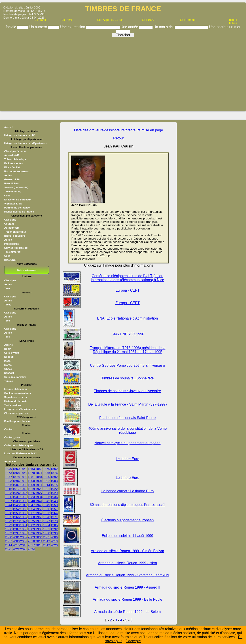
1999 (54, 533)
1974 (24, 521)
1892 (54, 477)
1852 (24, 469)
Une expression (73, 27)
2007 (8, 541)
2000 (8, 537)
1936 (54, 497)
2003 (31, 537)
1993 (8, 533)
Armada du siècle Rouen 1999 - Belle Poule (127, 599)
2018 (39, 545)
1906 (8, 485)
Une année (130, 27)
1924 (16, 493)
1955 (39, 509)
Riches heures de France (19, 212)
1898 (24, 481)
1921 (47, 489)
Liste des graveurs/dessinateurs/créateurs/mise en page (119, 130)
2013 (54, 541)
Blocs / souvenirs (15, 236)
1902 (47, 481)
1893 (8, 481)
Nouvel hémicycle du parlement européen (127, 443)
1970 (47, 517)
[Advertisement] (123, 72)
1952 (16, 509)
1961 (31, 513)
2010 (31, 541)
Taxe (7, 288)
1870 (31, 473)
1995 (24, 533)
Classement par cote (16, 413)
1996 (31, 533)
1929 (54, 493)
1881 (31, 477)
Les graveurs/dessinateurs (20, 409)
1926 (31, 493)
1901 (39, 481)
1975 (31, 521)
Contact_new (12, 437)
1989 (31, 529)
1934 (39, 497)
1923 (8, 493)
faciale (12, 27)
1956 (47, 509)
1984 (47, 525)
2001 (16, 537)
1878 (16, 477)
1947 (31, 505)
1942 (47, 501)
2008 (16, 541)
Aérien (8, 175)
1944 (8, 505)
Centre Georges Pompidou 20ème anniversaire (127, 365)
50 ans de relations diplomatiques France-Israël (128, 505)
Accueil (9, 127)
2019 (47, 545)
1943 (54, 501)
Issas (7, 361)
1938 (16, 501)
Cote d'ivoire (12, 353)
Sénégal (9, 373)
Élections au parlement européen (128, 520)
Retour (119, 138)
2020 (54, 545)
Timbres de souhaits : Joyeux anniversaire (128, 391)
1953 (24, 509)
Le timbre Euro (128, 459)
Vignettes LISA (13, 204)
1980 (16, 525)
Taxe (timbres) (13, 192)
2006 (54, 537)
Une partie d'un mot (225, 27)
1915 (54, 485)
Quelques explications (18, 393)
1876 (54, 473)
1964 (54, 513)
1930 (8, 497)
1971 (54, 517)
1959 (16, 513)
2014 (8, 545)
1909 (31, 485)
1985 (54, 525)
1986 (8, 529)
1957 (54, 509)
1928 (47, 493)
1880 (24, 477)
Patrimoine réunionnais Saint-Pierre (128, 418)
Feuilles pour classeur (17, 421)
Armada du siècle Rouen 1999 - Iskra (127, 563)
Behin (8, 349)
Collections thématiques (19, 445)
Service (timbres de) (16, 187)
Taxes (8, 305)
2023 (24, 549)
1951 (8, 509)
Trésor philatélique (15, 159)
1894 (16, 481)
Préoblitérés (12, 183)
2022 (16, 549)
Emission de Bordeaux (18, 200)
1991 (47, 529)
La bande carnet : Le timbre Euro (127, 491)
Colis (7, 196)
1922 (54, 489)
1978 (54, 521)
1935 (47, 497)
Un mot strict (164, 27)
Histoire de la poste (16, 401)
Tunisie (8, 381)
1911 (39, 485)
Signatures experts (16, 397)
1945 (16, 505)
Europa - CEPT (127, 290)
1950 (54, 505)
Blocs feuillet (12, 167)
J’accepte (133, 641)
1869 (24, 473)
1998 (47, 533)
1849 (8, 469)
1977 (47, 521)
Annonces (10, 461)
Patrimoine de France (17, 208)
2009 (24, 541)
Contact (9, 429)
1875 (47, 473)
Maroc (8, 365)
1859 (39, 469)
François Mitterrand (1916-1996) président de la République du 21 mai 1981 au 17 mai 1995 (128, 350)
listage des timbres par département (26, 143)
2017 (31, 545)
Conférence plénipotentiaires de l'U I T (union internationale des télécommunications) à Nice (127, 278)
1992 (54, 529)
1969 (39, 517)
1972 (8, 521)
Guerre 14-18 (12, 179)
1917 (16, 489)
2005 (47, 537)
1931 (16, 497)
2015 (16, 545)
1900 (31, 481)
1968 (31, 517)
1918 (24, 489)
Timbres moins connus (27, 270)
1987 (16, 529)
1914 (47, 485)
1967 (24, 517)
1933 (31, 497)
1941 (39, 501)
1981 (24, 525)
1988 (24, 529)
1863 (8, 473)
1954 (31, 509)
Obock (8, 369)
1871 (39, 473)
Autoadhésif (12, 155)
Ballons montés (14, 163)
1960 (24, 513)
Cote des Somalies (15, 377)
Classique (10, 220)
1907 (16, 485)
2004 (39, 537)
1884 (39, 477)
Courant (9, 224)
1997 (39, 533)
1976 (39, 521)
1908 (24, 485)
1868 (16, 473)
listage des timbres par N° (20, 135)
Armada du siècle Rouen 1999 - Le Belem (128, 612)
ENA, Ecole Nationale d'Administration (127, 318)
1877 (8, 477)
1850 (16, 469)
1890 (47, 477)
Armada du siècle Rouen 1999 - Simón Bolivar (127, 551)
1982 (31, 525)
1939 (24, 501)
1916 (8, 489)
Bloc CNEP (11, 260)
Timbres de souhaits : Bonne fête (127, 378)
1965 (8, 517)
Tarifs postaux (13, 405)
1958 (8, 513)
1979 (8, 525)
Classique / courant (16, 151)
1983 (39, 525)
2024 (31, 549)
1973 (16, 521)
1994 (16, 533)
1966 (16, 517)
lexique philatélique (16, 389)
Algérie (8, 345)
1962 (39, 513)
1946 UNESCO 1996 (128, 334)
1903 (54, 481)
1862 (54, 469)
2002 (24, 537)
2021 (8, 549)
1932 (24, 497)
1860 (47, 469)
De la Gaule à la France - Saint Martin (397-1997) (127, 404)
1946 (24, 505)
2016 (24, 545)
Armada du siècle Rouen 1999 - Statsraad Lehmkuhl (127, 575)
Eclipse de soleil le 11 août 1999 (127, 536)
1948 (39, 505)
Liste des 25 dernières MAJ (20, 453)
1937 (8, 501)
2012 (47, 541)
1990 (39, 529)
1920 (39, 489)
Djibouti (9, 357)
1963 (47, 513)
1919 (31, 489)
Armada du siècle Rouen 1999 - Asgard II (128, 587)
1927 (39, 493)
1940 (31, 501)
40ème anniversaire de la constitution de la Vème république (127, 430)
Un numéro (39, 27)
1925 (24, 493)
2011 (39, 541)
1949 (47, 505)
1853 (31, 469)
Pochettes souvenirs (16, 171)
